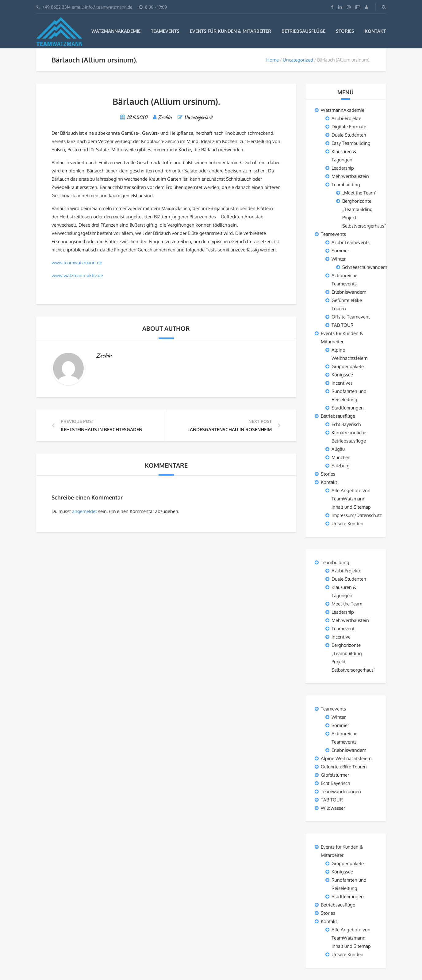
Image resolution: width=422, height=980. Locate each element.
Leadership (343, 168)
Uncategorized (298, 60)
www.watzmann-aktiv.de (77, 275)
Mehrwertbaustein (350, 176)
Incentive (341, 637)
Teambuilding (346, 185)
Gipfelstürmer (335, 775)
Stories (345, 31)
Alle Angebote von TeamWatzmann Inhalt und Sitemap (351, 499)
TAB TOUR (343, 325)
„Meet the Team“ (359, 193)
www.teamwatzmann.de (77, 263)
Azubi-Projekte (346, 118)
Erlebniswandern (349, 292)
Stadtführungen (348, 408)
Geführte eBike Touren (344, 767)
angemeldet (84, 511)
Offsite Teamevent (351, 317)
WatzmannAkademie (116, 31)
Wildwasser (333, 808)
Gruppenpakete (348, 366)
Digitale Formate (349, 127)
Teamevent (343, 629)
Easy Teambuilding (351, 143)
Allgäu (338, 449)
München (341, 457)
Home (272, 60)
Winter (339, 259)
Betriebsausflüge (303, 31)
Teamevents (165, 31)
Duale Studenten (349, 135)
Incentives (342, 383)
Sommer (340, 251)
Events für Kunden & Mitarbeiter (230, 31)
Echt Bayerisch (346, 424)
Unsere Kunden (347, 524)
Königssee (342, 375)
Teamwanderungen (341, 792)
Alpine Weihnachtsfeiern (346, 758)
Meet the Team (347, 604)
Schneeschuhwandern (365, 267)
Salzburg (341, 466)
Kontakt (375, 31)
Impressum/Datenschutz (357, 515)
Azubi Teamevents (351, 242)
